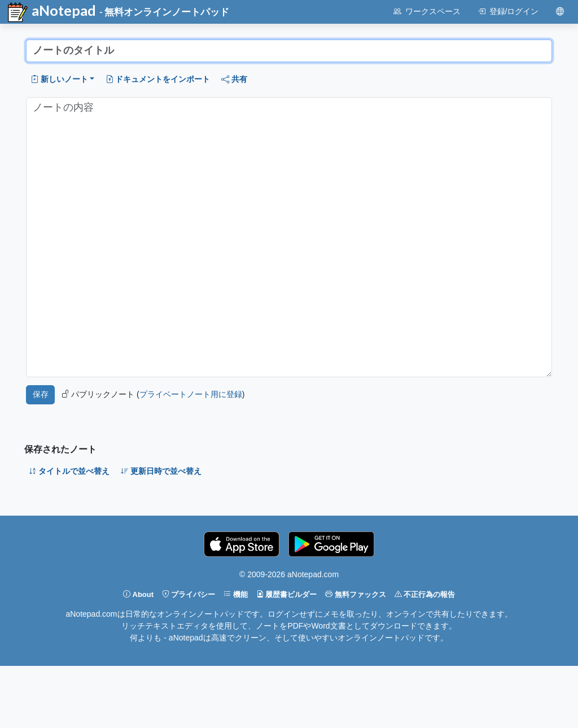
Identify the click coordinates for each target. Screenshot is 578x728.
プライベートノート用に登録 (191, 394)
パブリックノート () (153, 394)
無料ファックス (356, 594)
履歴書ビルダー (287, 594)
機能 (236, 594)
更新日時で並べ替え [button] (161, 471)
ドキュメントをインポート (158, 79)
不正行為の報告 (425, 594)
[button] (62, 79)
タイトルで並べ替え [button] (69, 471)
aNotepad (51, 12)
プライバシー (189, 594)
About (138, 594)
